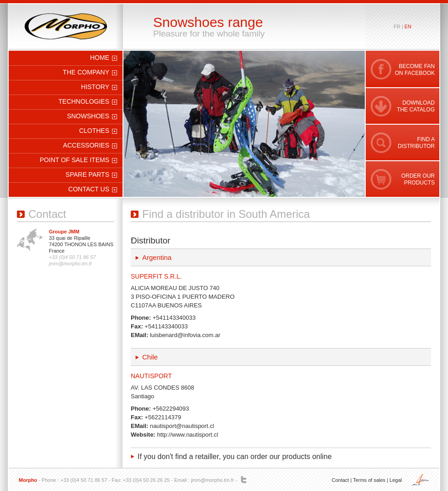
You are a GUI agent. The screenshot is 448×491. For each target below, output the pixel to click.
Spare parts (87, 174)
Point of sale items (75, 160)
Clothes (94, 131)
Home (100, 58)
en (408, 26)
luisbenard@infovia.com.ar (185, 335)
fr (397, 26)
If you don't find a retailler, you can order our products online (235, 457)
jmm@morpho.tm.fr (213, 480)
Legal (396, 480)
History (95, 87)
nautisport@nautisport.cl (182, 426)
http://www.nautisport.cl (188, 435)
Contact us (89, 189)
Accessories (86, 145)
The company (86, 72)
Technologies (84, 101)
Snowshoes (88, 116)
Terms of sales (369, 480)
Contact (340, 480)
